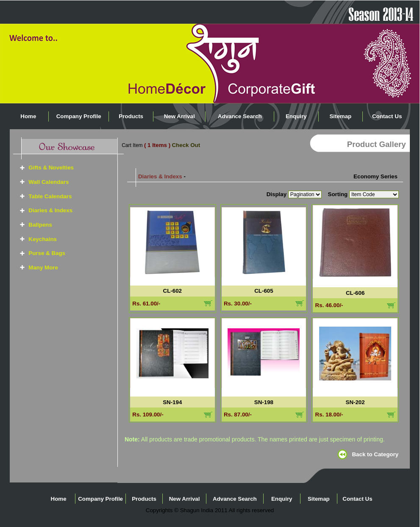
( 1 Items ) (157, 145)
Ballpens (40, 225)
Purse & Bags (47, 253)
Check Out (186, 145)
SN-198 (264, 402)
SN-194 (172, 402)
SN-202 (355, 402)
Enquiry (296, 116)
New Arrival (179, 116)
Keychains (43, 239)
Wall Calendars (49, 182)
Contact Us (387, 116)
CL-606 (355, 293)
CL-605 (264, 291)
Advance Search (240, 116)
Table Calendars (50, 196)
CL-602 (172, 291)
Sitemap (340, 116)
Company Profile (79, 116)
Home (28, 116)
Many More (43, 268)
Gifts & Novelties (51, 168)
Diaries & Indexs (50, 210)
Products (131, 116)
